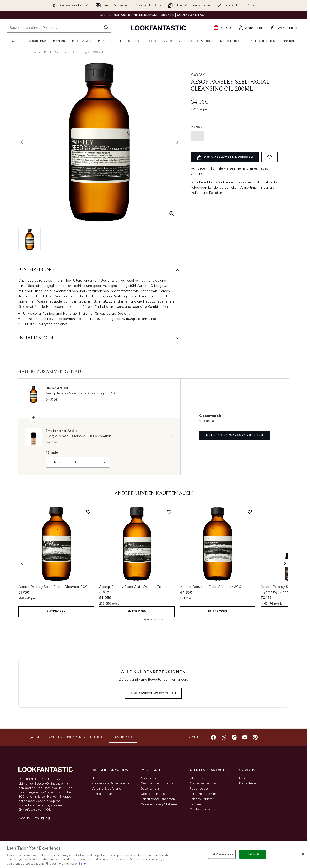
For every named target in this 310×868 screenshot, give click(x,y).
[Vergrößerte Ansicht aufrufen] (172, 213)
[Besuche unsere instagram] (234, 737)
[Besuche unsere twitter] (224, 737)
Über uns (197, 778)
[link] (251, 28)
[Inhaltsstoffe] (99, 338)
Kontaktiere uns (103, 794)
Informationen (249, 778)
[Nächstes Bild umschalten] (177, 142)
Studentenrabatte (203, 809)
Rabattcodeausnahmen (158, 799)
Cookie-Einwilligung (34, 818)
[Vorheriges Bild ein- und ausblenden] (22, 142)
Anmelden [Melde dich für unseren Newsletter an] (123, 737)
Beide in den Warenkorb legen (235, 435)
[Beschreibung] (99, 270)
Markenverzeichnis (203, 783)
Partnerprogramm (203, 794)
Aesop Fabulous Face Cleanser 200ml (213, 587)
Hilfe (95, 778)
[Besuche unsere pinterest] (255, 737)
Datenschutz (150, 789)
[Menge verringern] (198, 136)
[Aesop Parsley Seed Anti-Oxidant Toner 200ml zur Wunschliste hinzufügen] (169, 512)
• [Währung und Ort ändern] (222, 28)
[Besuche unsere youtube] (245, 737)
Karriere (196, 804)
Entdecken (56, 611)
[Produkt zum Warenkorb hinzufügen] (225, 157)
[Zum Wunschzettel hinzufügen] (270, 157)
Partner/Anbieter (202, 799)
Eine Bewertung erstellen (153, 693)
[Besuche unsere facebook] (213, 737)
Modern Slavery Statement (160, 804)
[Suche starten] (106, 28)
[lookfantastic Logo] (159, 28)
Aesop (198, 74)
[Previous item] (22, 563)
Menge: (197, 127)
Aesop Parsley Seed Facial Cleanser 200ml (55, 587)
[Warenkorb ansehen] (284, 28)
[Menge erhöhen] (226, 136)
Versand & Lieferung (106, 789)
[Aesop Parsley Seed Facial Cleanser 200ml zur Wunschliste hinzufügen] (88, 512)
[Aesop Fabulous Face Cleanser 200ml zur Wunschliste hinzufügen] (250, 512)
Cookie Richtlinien (154, 794)
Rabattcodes (199, 789)
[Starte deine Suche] (59, 28)
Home (24, 52)
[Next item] (285, 563)
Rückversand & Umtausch (110, 783)
